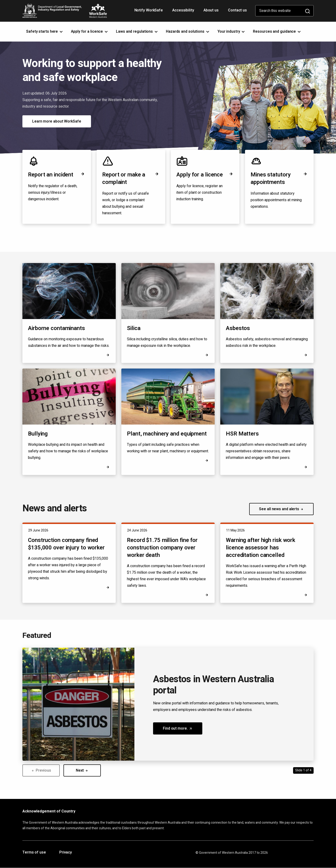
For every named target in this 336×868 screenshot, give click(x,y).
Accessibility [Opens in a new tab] (184, 12)
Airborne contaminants (56, 328)
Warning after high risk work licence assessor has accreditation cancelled (261, 548)
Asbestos (238, 328)
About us (211, 10)
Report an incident (57, 175)
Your (232, 32)
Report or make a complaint (131, 178)
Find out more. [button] (183, 730)
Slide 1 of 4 (303, 770)
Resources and (277, 32)
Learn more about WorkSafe (57, 121)
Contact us (237, 10)
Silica (134, 328)
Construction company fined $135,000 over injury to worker (66, 544)
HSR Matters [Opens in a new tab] (242, 434)
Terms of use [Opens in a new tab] (34, 853)
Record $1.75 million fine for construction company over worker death (162, 548)
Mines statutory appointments (279, 178)
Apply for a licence (205, 175)
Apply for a (90, 32)
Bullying (38, 434)
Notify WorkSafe (149, 10)
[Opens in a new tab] (306, 467)
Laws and (137, 32)
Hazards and (188, 32)
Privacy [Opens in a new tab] (66, 853)
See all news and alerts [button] (281, 509)
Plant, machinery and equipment (167, 434)
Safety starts (45, 32)
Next (82, 770)
